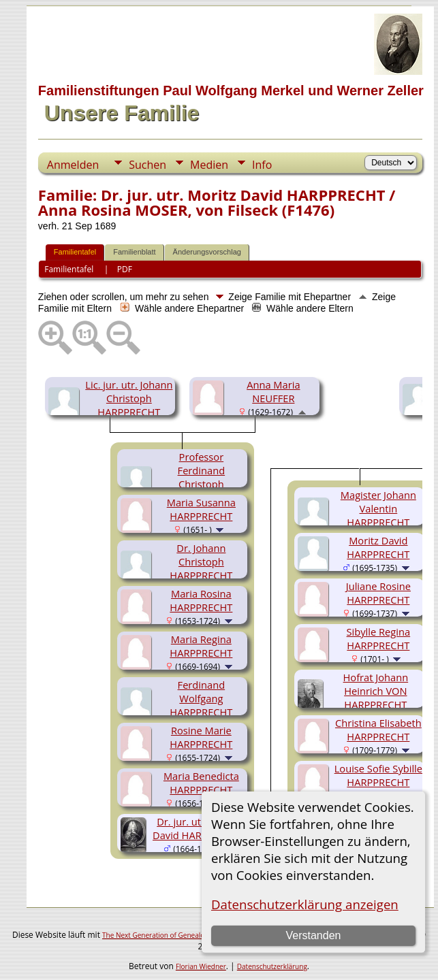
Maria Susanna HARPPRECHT (201, 509)
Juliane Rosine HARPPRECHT (378, 593)
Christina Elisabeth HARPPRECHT (378, 730)
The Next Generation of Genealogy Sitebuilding (176, 935)
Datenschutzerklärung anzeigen (305, 904)
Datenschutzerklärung (272, 966)
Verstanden (313, 935)
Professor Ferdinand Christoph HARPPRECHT (201, 477)
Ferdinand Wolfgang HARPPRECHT (201, 698)
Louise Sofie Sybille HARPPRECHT (378, 775)
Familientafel (75, 252)
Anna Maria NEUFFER (273, 391)
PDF (125, 269)
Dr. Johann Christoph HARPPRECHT (201, 561)
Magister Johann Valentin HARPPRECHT (378, 508)
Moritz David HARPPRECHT (378, 547)
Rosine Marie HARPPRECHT (201, 737)
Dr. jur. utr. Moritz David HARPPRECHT (199, 828)
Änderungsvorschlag (207, 252)
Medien (209, 165)
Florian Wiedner (201, 966)
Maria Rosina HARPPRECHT (201, 600)
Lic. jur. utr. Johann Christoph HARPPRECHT (129, 398)
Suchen (147, 165)
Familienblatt (134, 252)
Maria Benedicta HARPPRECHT (201, 783)
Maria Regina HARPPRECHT (201, 646)
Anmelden (73, 165)
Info (262, 165)
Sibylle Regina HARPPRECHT (379, 638)
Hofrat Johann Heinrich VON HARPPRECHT (376, 691)
